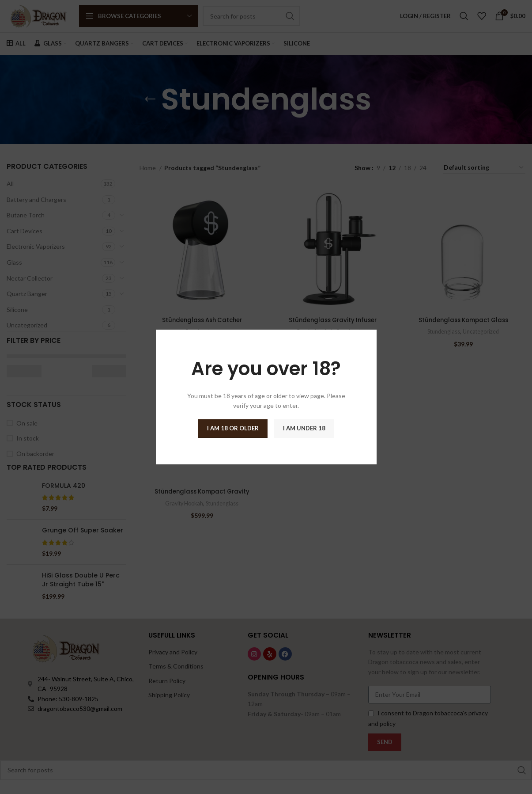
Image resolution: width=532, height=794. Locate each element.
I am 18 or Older (233, 428)
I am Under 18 (304, 428)
